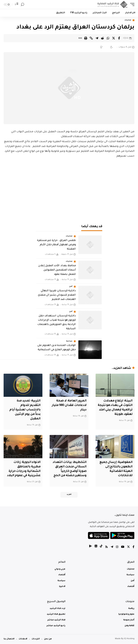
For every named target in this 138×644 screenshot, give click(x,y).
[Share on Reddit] (102, 38)
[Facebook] (134, 547)
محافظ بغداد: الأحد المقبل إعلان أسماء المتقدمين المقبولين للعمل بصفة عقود (57, 270)
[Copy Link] (91, 38)
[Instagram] (117, 547)
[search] (22, 5)
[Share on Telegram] (97, 38)
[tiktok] (101, 547)
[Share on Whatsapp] (108, 38)
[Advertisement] (69, 189)
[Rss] (107, 547)
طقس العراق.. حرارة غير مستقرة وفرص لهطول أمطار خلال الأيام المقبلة (56, 245)
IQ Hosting (129, 639)
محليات (128, 20)
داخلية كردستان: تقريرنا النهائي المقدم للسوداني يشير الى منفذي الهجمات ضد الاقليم (57, 295)
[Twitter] (128, 547)
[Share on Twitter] (114, 38)
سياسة (69, 341)
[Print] (86, 38)
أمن (71, 287)
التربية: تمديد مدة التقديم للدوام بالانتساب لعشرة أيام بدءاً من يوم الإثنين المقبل (24, 410)
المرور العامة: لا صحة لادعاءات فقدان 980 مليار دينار (71, 406)
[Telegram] (112, 547)
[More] (80, 38)
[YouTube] (123, 547)
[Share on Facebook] (119, 38)
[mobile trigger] (131, 4)
